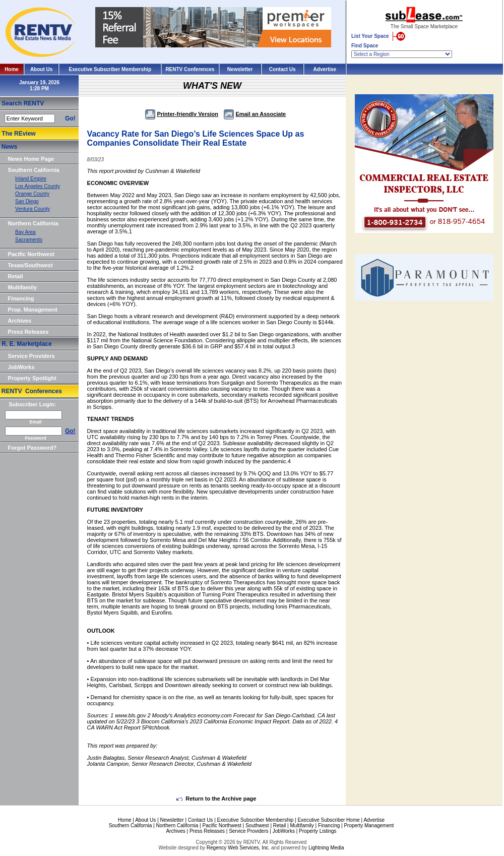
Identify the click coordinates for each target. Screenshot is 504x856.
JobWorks (21, 367)
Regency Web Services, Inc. (238, 848)
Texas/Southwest (30, 265)
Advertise (325, 69)
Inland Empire (31, 179)
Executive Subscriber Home (328, 820)
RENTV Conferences (190, 69)
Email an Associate (255, 114)
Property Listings (318, 831)
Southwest (257, 826)
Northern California (33, 223)
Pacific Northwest (31, 254)
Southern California (34, 170)
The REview (18, 134)
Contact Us (282, 69)
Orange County (32, 194)
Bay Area (25, 232)
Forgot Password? (33, 448)
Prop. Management (33, 310)
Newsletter (240, 69)
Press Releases (28, 332)
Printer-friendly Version (182, 114)
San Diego (27, 201)
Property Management (369, 826)
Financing (21, 298)
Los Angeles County (38, 186)
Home (12, 69)
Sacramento (29, 240)
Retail (16, 276)
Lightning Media (326, 848)
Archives (20, 321)
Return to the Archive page (216, 799)
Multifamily (22, 287)
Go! (70, 118)
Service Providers (31, 356)
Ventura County (33, 209)
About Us (41, 69)
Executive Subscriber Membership (110, 69)
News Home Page (31, 159)
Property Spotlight (32, 378)
